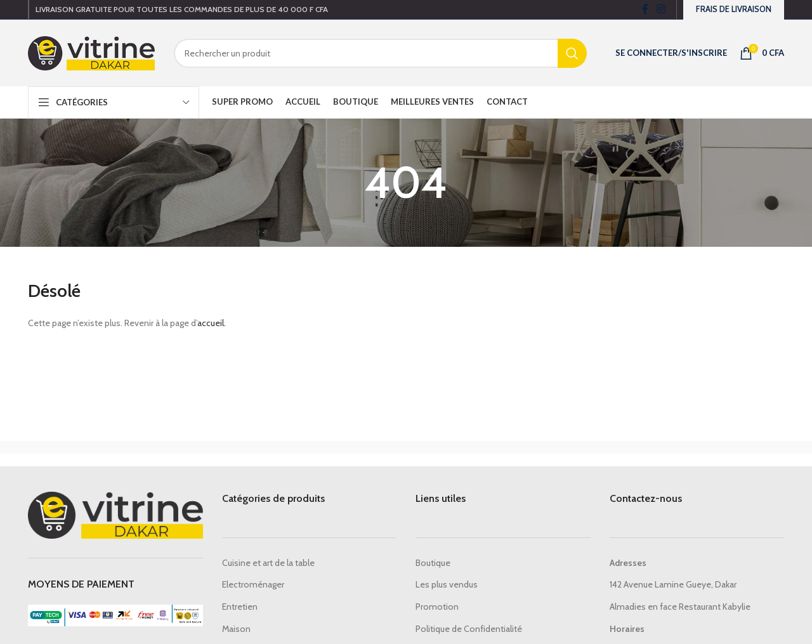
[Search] (380, 53)
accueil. (212, 323)
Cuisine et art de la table (268, 563)
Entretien (240, 607)
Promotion (437, 607)
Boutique (433, 563)
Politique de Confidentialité (469, 629)
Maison (236, 629)
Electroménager (253, 584)
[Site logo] (91, 52)
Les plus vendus (447, 584)
